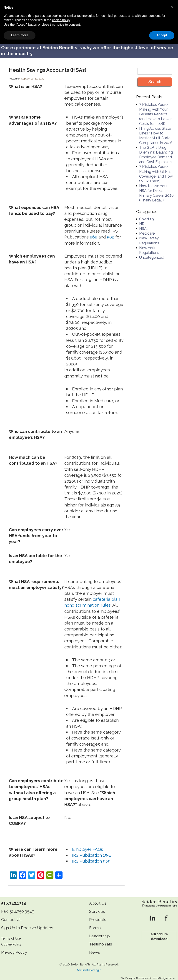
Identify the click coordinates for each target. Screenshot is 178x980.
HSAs (144, 224)
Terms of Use (11, 933)
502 (111, 232)
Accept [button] (162, 971)
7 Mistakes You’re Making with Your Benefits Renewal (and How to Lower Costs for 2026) (155, 109)
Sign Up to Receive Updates (29, 922)
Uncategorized (152, 252)
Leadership (100, 931)
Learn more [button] (20, 971)
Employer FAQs (88, 844)
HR (142, 219)
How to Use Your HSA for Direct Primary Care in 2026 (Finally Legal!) (156, 188)
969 (94, 232)
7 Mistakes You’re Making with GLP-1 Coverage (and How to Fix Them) (156, 169)
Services (97, 906)
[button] (172, 943)
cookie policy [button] (61, 956)
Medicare (147, 228)
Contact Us (12, 914)
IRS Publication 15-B (92, 850)
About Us (98, 898)
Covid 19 (147, 214)
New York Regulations (149, 245)
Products (98, 914)
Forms (95, 922)
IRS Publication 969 (91, 856)
